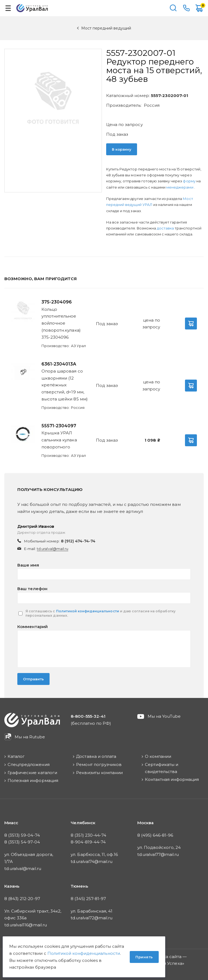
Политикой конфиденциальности (88, 611)
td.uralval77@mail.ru (158, 854)
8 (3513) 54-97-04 (22, 842)
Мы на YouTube (164, 716)
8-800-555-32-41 (186, 8)
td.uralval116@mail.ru (26, 925)
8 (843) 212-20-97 (22, 899)
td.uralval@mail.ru (53, 549)
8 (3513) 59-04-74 (22, 835)
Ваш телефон (32, 589)
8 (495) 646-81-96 (155, 835)
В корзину (122, 149)
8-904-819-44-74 (88, 842)
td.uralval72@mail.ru (92, 918)
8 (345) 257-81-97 (88, 899)
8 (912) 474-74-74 (78, 541)
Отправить (33, 679)
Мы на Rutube (30, 737)
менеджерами (180, 187)
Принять (144, 957)
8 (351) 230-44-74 (88, 835)
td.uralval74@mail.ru (92, 861)
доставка (165, 228)
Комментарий (32, 627)
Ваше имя (28, 565)
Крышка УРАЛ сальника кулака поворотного (59, 440)
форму (189, 181)
